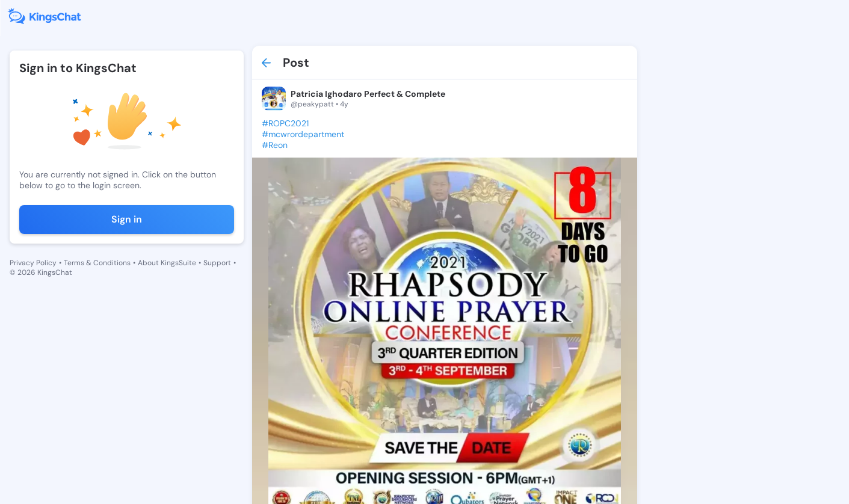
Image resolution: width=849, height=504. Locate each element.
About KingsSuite (167, 263)
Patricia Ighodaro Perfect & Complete (363, 94)
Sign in (124, 219)
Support (217, 263)
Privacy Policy (33, 263)
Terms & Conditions (97, 263)
